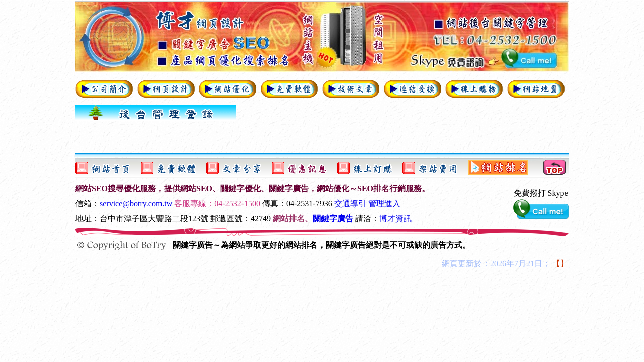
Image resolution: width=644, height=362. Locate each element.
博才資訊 (395, 218)
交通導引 (350, 203)
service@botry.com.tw (136, 203)
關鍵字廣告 (333, 218)
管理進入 (384, 203)
